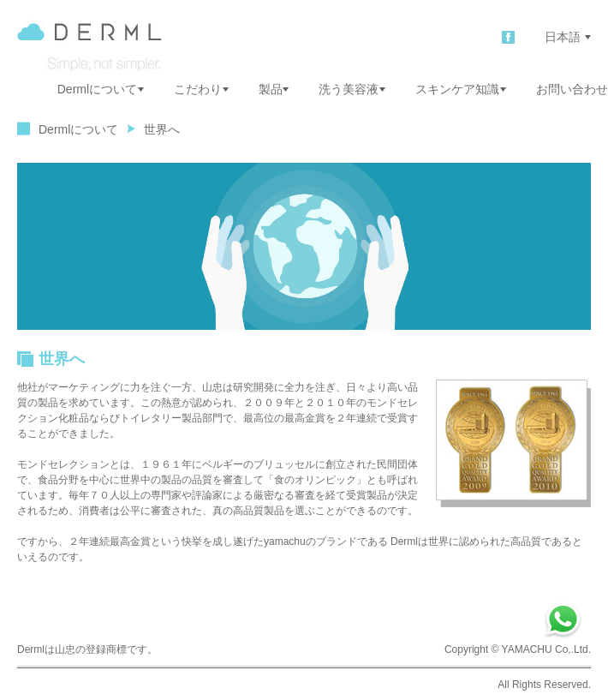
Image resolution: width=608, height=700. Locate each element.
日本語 (568, 37)
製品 (274, 89)
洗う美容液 (352, 89)
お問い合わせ (572, 89)
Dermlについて (101, 89)
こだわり (201, 89)
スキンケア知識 (461, 89)
